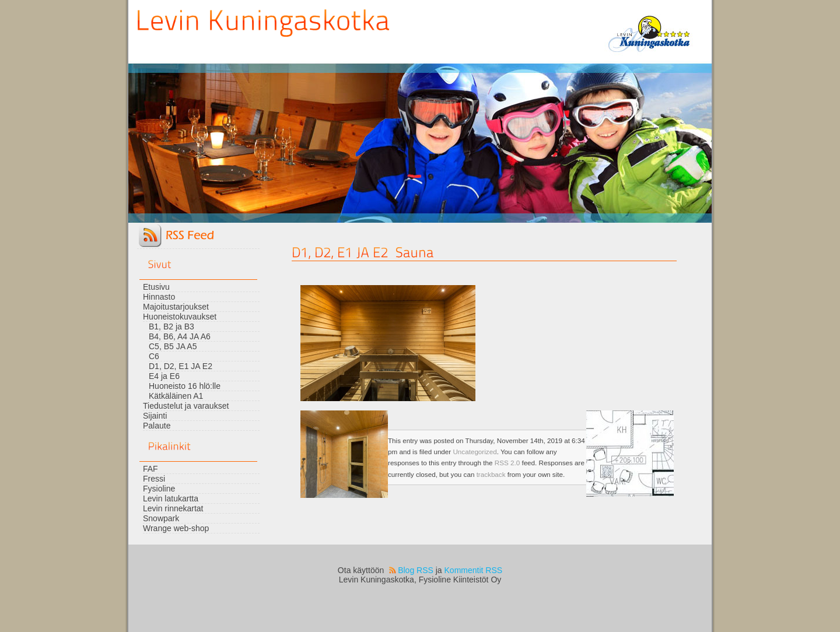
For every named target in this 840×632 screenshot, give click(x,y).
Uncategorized (475, 452)
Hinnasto (159, 297)
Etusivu (156, 287)
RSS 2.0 (507, 463)
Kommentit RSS (474, 570)
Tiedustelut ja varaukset (186, 406)
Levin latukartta (171, 498)
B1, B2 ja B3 (171, 326)
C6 (154, 356)
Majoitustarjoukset (176, 307)
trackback (491, 474)
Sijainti (155, 416)
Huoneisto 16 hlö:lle (185, 386)
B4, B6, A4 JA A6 (180, 336)
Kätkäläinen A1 (176, 396)
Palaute (157, 426)
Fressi (154, 479)
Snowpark (161, 518)
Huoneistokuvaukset (180, 317)
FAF (150, 469)
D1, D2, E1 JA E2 (181, 366)
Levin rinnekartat (173, 508)
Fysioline (159, 489)
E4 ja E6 (164, 376)
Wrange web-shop (176, 528)
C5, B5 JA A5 (173, 346)
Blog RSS (416, 570)
